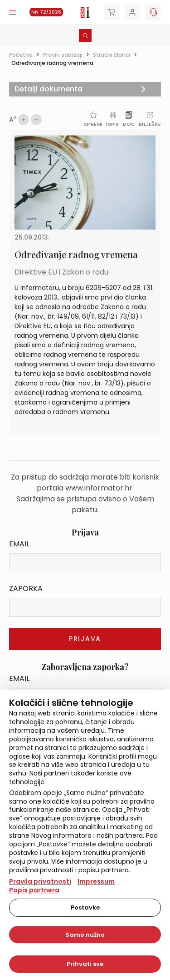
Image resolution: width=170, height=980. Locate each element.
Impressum (96, 881)
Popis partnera (34, 890)
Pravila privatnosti (40, 881)
